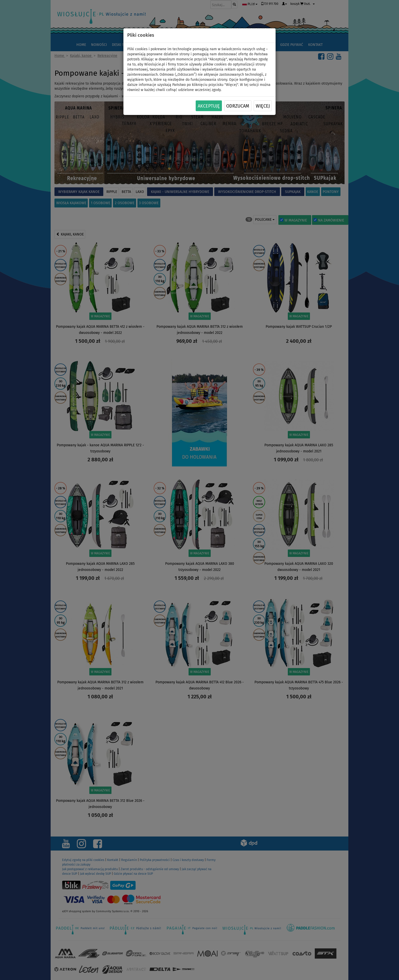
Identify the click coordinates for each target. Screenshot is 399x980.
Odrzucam (238, 106)
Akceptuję (209, 106)
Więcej (263, 106)
